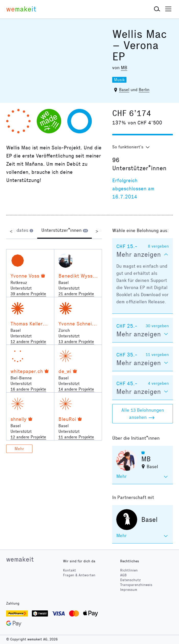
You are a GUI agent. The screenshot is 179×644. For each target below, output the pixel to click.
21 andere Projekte (76, 294)
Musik (119, 80)
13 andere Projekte (76, 342)
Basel (124, 90)
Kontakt (69, 570)
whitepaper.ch (27, 371)
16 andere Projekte (28, 389)
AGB (123, 575)
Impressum (129, 590)
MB (124, 68)
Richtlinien (129, 570)
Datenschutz (130, 580)
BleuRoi (67, 419)
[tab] (22, 231)
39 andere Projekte (28, 294)
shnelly (18, 419)
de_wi (65, 371)
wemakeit (20, 559)
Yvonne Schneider (79, 324)
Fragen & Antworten (79, 575)
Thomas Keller (27, 324)
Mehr (19, 449)
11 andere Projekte (76, 437)
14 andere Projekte (76, 389)
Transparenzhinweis (136, 585)
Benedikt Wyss (75, 276)
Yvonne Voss (25, 276)
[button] (157, 9)
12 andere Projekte (28, 342)
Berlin (144, 90)
